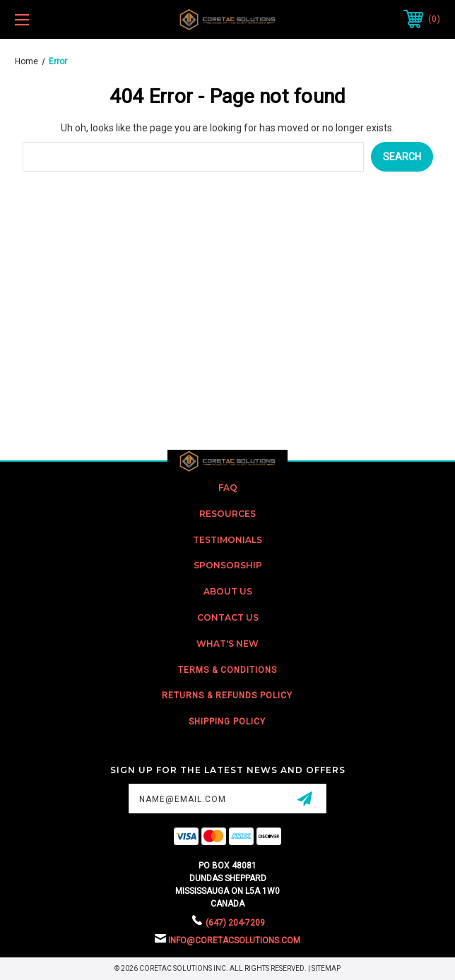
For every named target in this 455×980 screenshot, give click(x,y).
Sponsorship (228, 565)
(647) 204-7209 (235, 923)
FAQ (228, 488)
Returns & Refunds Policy (227, 695)
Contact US (228, 617)
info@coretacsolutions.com (234, 940)
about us (228, 591)
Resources (227, 514)
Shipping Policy (227, 722)
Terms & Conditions (227, 670)
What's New (227, 644)
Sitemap (326, 968)
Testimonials (227, 540)
